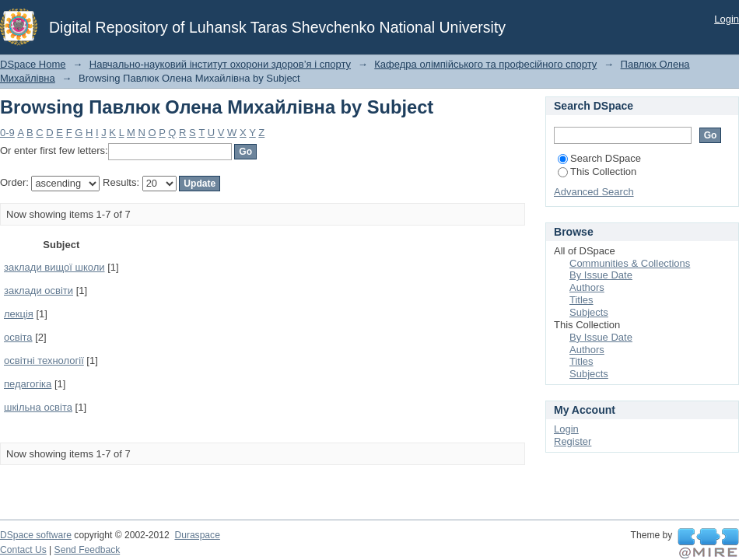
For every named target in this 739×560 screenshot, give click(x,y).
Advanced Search (594, 192)
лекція (19, 314)
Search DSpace (599, 158)
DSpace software (36, 535)
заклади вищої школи (54, 267)
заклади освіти (39, 290)
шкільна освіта (38, 407)
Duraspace (197, 535)
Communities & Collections (630, 263)
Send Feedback (88, 550)
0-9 (7, 133)
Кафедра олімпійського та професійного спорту (485, 64)
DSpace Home (33, 64)
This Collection (597, 171)
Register (573, 441)
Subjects (589, 312)
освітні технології (44, 360)
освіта (18, 337)
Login (727, 19)
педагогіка (28, 384)
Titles (581, 300)
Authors (587, 287)
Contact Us (23, 550)
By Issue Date (601, 275)
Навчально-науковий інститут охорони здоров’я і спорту (220, 64)
